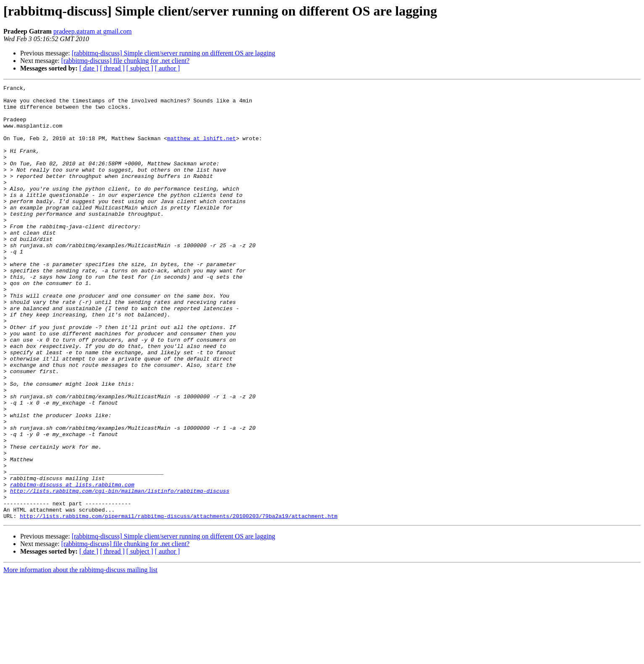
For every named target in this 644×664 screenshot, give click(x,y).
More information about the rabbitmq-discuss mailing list (80, 657)
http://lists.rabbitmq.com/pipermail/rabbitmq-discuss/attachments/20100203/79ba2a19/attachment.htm (179, 603)
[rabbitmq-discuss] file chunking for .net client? (126, 61)
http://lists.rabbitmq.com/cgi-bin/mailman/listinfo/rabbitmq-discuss (120, 573)
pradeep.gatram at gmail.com (93, 31)
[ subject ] (140, 68)
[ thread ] (112, 68)
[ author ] (168, 68)
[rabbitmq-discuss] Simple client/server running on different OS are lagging (174, 53)
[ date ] (89, 68)
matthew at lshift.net (202, 149)
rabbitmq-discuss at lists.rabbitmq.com (72, 565)
